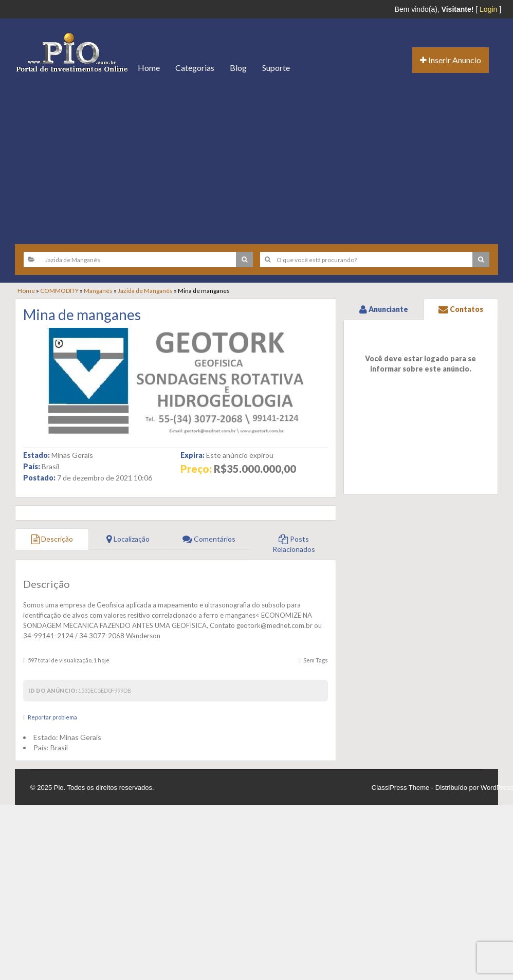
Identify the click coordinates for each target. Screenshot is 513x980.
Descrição (52, 539)
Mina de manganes (82, 315)
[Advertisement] (256, 159)
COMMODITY (59, 291)
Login (488, 9)
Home (149, 68)
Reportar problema (52, 717)
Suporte (276, 68)
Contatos (461, 309)
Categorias (195, 68)
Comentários (209, 539)
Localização (128, 539)
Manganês (98, 291)
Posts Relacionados (294, 544)
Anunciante (384, 309)
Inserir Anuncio (451, 60)
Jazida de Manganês (145, 291)
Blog (238, 68)
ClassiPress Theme (400, 788)
